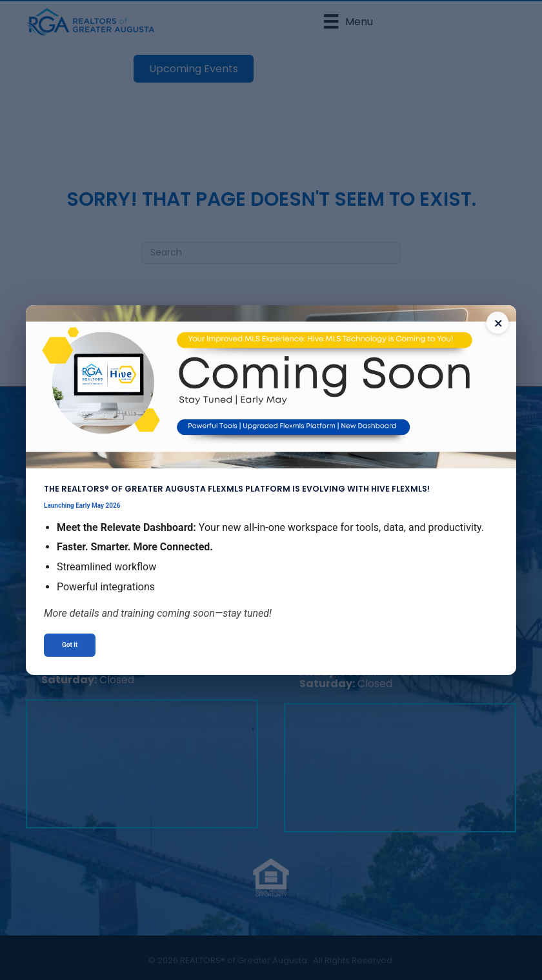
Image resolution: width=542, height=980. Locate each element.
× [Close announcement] (498, 323)
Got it (70, 645)
